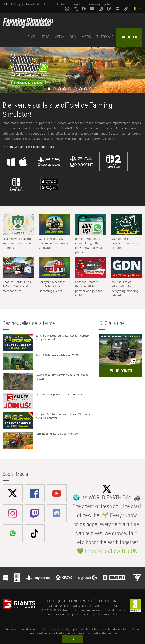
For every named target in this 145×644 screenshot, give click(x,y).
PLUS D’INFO (121, 371)
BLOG (31, 37)
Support (78, 4)
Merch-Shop (13, 4)
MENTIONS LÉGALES (88, 606)
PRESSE (112, 606)
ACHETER (129, 37)
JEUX (45, 37)
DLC (73, 37)
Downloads (33, 4)
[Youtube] (92, 8)
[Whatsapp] (67, 8)
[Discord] (118, 8)
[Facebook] (84, 8)
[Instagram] (101, 8)
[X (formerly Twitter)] (76, 8)
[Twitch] (109, 8)
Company (94, 4)
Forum (49, 4)
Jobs (107, 4)
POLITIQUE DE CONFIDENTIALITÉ (71, 601)
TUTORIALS (105, 37)
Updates (63, 4)
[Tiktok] (126, 8)
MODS (86, 37)
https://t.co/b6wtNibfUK (111, 551)
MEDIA (59, 37)
